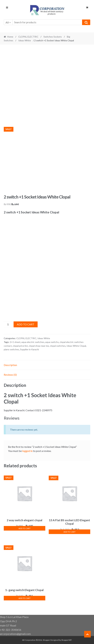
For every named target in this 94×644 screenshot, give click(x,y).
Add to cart (26, 324)
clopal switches (58, 346)
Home (10, 37)
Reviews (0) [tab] (10, 375)
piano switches (11, 349)
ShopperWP (66, 640)
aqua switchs (52, 342)
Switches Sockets (53, 37)
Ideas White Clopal (76, 346)
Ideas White (25, 40)
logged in (27, 451)
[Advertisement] (47, 71)
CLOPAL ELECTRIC (28, 37)
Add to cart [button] (25, 528)
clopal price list (20, 346)
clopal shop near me (39, 346)
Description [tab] (10, 365)
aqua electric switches (33, 342)
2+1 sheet (15, 342)
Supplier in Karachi (30, 349)
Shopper (46, 640)
